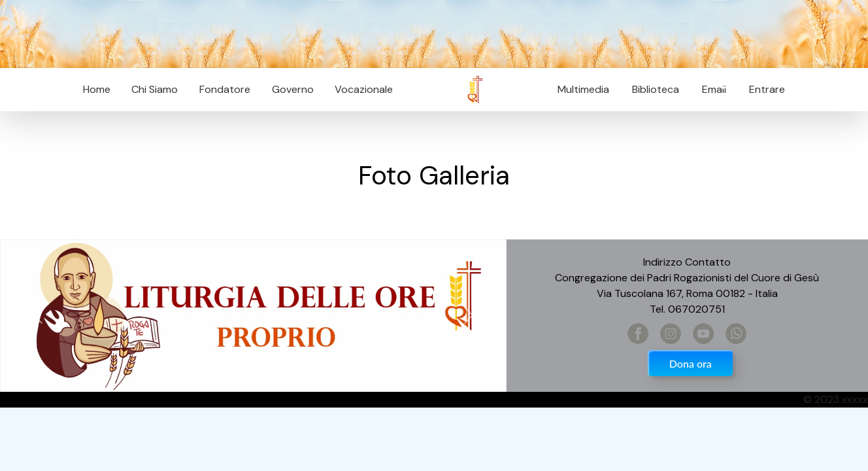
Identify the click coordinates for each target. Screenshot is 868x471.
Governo (293, 89)
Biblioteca (656, 89)
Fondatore (225, 89)
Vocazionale (364, 89)
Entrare (767, 89)
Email (710, 89)
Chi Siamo (155, 89)
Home (97, 89)
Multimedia (583, 89)
